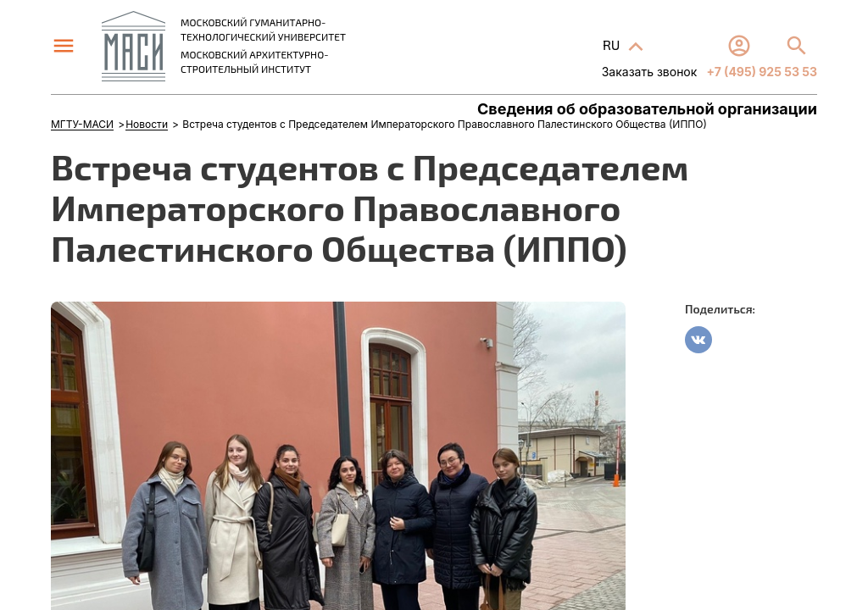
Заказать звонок (650, 72)
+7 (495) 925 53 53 (760, 72)
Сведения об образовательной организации (647, 109)
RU (613, 44)
